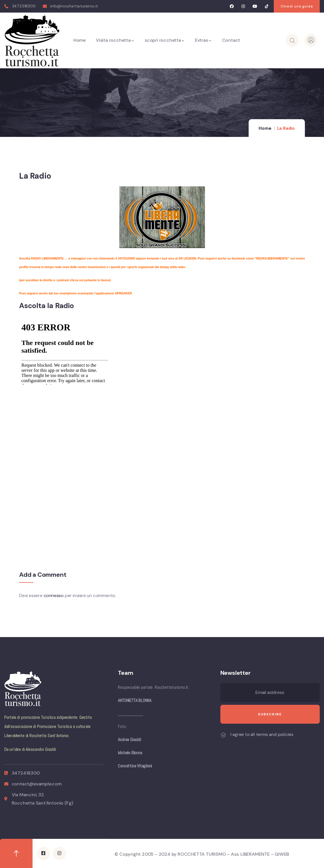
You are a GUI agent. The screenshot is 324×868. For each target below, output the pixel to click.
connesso (54, 595)
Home (265, 128)
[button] (297, 6)
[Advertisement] (62, 445)
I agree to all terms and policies (262, 735)
